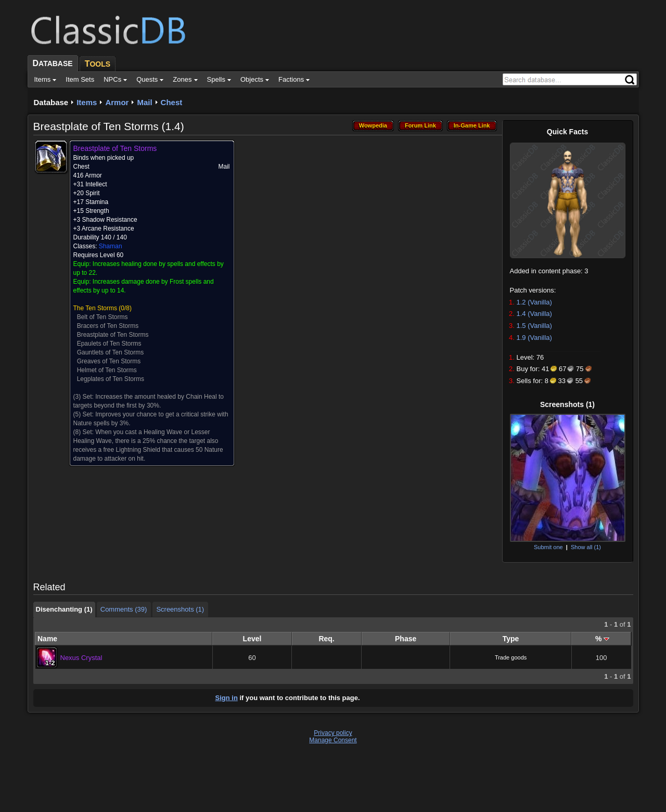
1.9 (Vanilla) (534, 338)
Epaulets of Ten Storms (109, 344)
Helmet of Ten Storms (107, 370)
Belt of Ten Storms (103, 317)
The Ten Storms (95, 308)
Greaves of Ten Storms (109, 361)
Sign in (227, 698)
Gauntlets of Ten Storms (111, 352)
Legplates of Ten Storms (111, 379)
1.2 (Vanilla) (534, 302)
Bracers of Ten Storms (108, 326)
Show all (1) (586, 547)
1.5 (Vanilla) (534, 326)
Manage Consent (333, 740)
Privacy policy (333, 733)
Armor (117, 102)
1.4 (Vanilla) (534, 314)
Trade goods (511, 657)
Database (51, 102)
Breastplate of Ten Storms (113, 335)
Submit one (548, 547)
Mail (144, 102)
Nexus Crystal (81, 658)
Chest (172, 102)
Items (87, 102)
